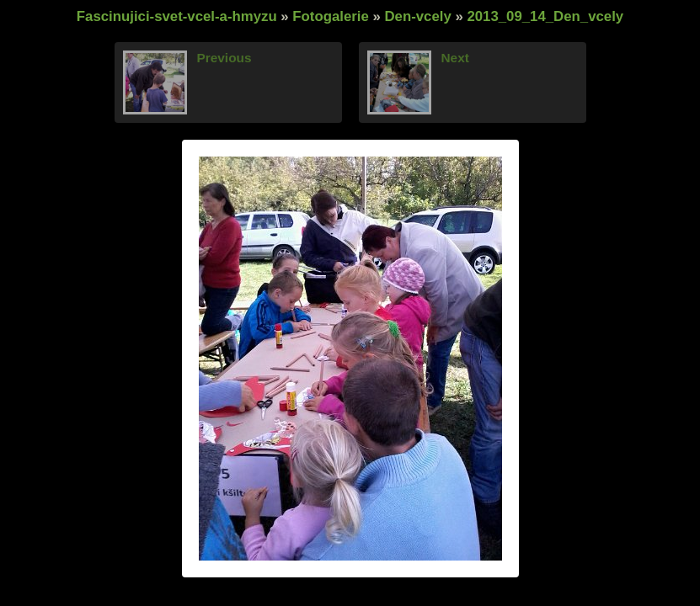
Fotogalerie (330, 16)
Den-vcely (417, 16)
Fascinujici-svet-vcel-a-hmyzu (177, 16)
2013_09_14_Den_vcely (545, 16)
